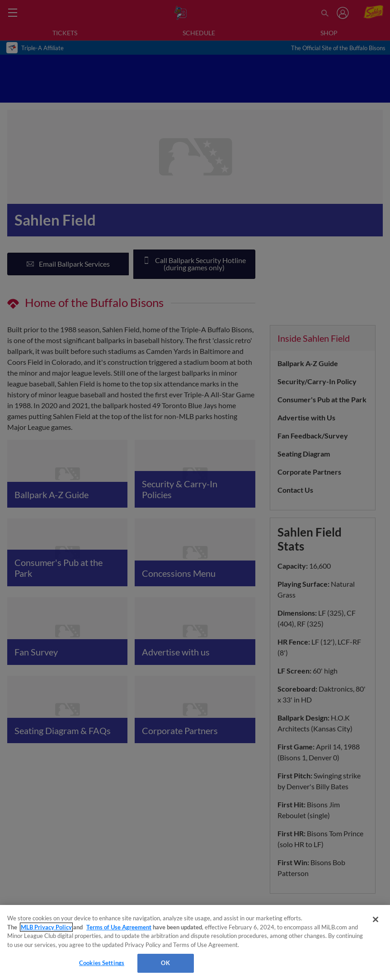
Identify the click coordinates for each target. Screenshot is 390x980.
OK (165, 963)
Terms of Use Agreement (119, 927)
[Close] (376, 919)
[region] (195, 942)
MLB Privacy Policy (46, 927)
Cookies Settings (102, 963)
